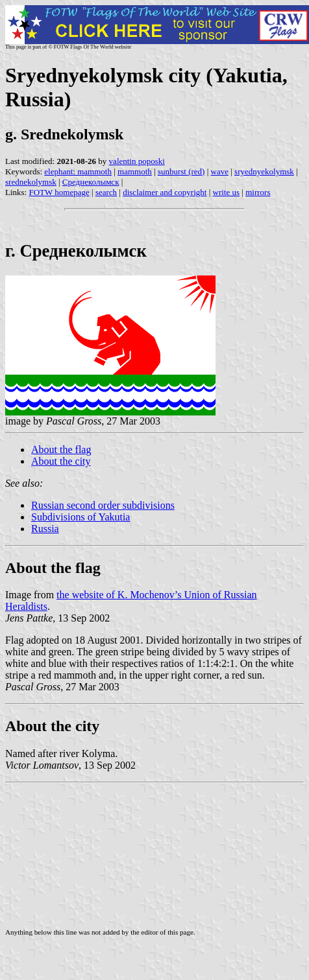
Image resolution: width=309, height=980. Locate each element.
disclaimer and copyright (165, 192)
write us (227, 192)
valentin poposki (137, 161)
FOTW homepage (59, 192)
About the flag (61, 449)
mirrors (258, 192)
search (106, 192)
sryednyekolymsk (264, 171)
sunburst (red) (181, 171)
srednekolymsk (31, 182)
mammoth (135, 171)
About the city (61, 461)
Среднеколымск (91, 182)
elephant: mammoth (78, 171)
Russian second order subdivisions (103, 505)
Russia (45, 529)
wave (220, 171)
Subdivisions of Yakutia (80, 517)
